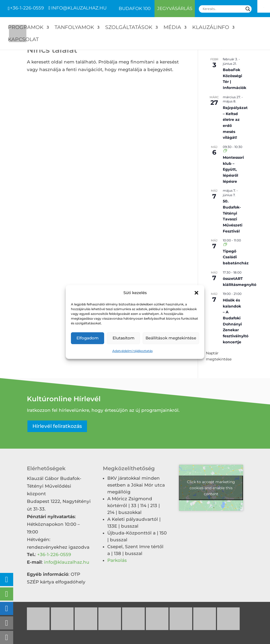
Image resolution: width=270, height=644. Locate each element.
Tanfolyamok (74, 28)
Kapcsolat (23, 40)
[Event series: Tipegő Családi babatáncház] (225, 245)
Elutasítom (124, 338)
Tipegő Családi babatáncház (236, 257)
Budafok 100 (135, 9)
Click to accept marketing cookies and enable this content (211, 488)
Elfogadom (88, 338)
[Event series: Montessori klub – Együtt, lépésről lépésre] (225, 151)
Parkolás (117, 560)
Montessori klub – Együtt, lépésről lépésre (233, 169)
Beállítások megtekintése (171, 338)
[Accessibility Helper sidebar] (264, 6)
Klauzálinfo (211, 28)
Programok (26, 28)
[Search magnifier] (248, 9)
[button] (196, 293)
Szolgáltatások (129, 28)
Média (172, 28)
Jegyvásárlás (175, 8)
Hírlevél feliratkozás (57, 426)
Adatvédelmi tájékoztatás (132, 351)
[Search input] (223, 9)
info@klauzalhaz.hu (67, 562)
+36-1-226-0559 (27, 8)
